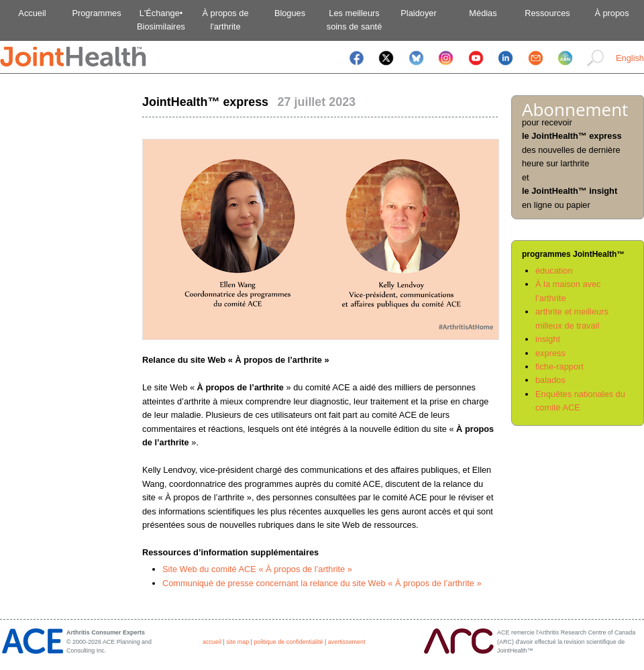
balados (550, 380)
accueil (212, 642)
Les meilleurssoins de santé (355, 20)
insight (548, 339)
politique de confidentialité (288, 642)
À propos (611, 13)
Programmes (96, 13)
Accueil (32, 13)
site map (237, 642)
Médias (483, 13)
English (630, 58)
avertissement (347, 642)
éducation (554, 271)
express (550, 353)
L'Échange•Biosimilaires (161, 20)
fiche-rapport (559, 367)
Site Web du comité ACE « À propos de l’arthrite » (257, 569)
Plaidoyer (418, 13)
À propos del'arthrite (225, 20)
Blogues (290, 13)
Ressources (547, 13)
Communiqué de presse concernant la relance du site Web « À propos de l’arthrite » (322, 583)
